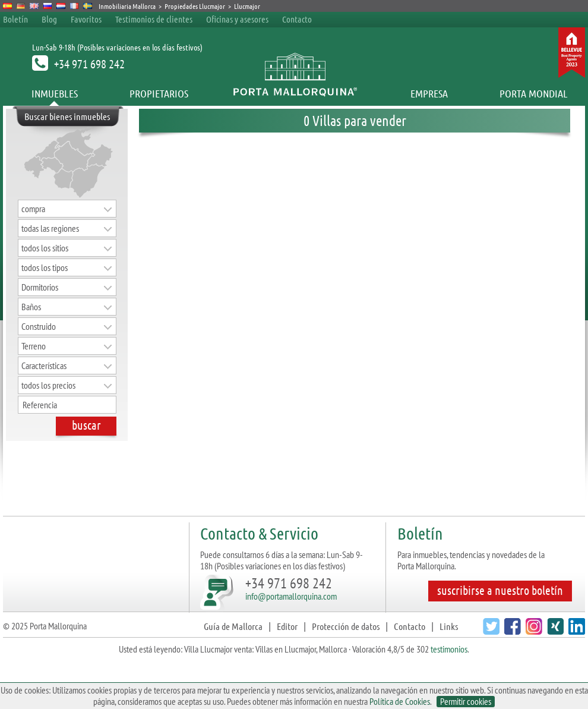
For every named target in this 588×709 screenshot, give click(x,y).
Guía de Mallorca (233, 626)
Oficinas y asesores (237, 19)
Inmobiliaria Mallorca (127, 6)
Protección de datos (346, 626)
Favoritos (86, 19)
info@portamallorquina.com (291, 596)
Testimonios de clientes (154, 19)
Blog (49, 19)
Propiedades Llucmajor (195, 6)
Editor (287, 626)
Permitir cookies (466, 702)
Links (449, 626)
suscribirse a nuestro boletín (500, 590)
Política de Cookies (400, 701)
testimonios (449, 649)
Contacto (297, 19)
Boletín (15, 19)
